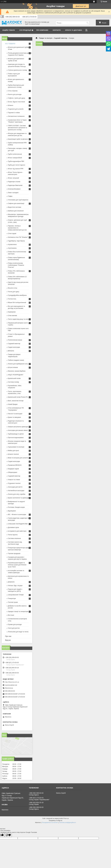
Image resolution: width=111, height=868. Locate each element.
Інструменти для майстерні (17, 531)
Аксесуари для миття (15, 487)
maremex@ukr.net (11, 685)
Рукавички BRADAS (15, 465)
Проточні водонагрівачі (16, 438)
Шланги (11, 105)
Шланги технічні (13, 454)
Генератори (12, 598)
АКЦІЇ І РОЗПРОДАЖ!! (16, 375)
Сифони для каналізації (16, 203)
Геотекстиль (12, 299)
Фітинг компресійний (15, 158)
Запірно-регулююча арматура (18, 427)
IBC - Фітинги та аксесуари (17, 514)
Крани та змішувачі (14, 417)
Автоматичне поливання (16, 116)
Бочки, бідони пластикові (16, 102)
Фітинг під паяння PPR (16, 169)
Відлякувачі (12, 511)
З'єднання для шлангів (16, 109)
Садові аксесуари (14, 347)
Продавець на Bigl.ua (55, 821)
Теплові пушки (13, 602)
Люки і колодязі (13, 193)
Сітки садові (12, 233)
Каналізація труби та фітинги (18, 139)
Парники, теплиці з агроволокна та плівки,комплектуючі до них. (17, 228)
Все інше (11, 615)
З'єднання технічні (14, 483)
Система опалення (14, 538)
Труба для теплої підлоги (17, 165)
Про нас (8, 636)
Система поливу (13, 382)
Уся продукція (25, 30)
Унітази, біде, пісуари (15, 586)
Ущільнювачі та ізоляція (16, 447)
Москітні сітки (13, 288)
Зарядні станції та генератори (18, 611)
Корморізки (12, 312)
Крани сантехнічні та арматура (18, 498)
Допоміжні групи (13, 527)
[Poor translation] (8, 835)
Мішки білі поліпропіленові (17, 302)
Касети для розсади (15, 94)
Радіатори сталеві (14, 182)
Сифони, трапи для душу (16, 98)
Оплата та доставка (74, 30)
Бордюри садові (13, 469)
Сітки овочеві (12, 315)
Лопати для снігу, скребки (17, 494)
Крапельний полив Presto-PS (18, 397)
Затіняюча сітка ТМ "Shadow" (18, 237)
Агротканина (12, 248)
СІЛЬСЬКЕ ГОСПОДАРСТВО (18, 524)
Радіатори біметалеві (15, 185)
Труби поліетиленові (15, 154)
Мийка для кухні (13, 451)
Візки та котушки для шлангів (18, 458)
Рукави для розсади (15, 624)
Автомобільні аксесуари (16, 491)
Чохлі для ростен (14, 628)
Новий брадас (13, 404)
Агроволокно (12, 244)
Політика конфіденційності (68, 823)
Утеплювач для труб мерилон (18, 200)
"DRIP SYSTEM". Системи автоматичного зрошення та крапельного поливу (17, 128)
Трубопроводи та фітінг (16, 434)
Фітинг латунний (13, 178)
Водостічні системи (14, 207)
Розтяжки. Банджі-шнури (16, 507)
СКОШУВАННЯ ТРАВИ (16, 595)
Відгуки (8, 640)
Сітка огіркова (13, 91)
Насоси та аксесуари (15, 414)
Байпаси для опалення (16, 211)
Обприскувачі (13, 472)
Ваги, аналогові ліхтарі (16, 401)
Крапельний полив (14, 378)
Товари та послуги (46, 38)
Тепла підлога (13, 535)
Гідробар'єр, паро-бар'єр (16, 241)
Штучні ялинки (13, 367)
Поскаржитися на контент (50, 823)
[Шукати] (87, 23)
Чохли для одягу (14, 292)
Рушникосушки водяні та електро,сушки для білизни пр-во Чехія (17, 565)
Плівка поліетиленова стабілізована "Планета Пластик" (16, 265)
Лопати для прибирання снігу (18, 364)
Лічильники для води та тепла (18, 632)
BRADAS (11, 351)
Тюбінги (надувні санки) (16, 360)
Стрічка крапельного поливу (17, 70)
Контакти (57, 30)
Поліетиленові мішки (15, 340)
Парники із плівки (14, 113)
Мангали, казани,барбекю (17, 371)
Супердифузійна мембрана (17, 295)
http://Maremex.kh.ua (12, 682)
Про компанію (42, 30)
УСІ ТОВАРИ (10, 44)
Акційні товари (8, 30)
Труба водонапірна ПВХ (16, 161)
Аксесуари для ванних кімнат (18, 430)
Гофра (10, 196)
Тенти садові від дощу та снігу (18, 319)
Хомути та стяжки (14, 480)
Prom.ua (66, 818)
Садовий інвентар (60, 38)
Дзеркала (11, 582)
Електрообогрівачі (14, 189)
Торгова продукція (14, 553)
